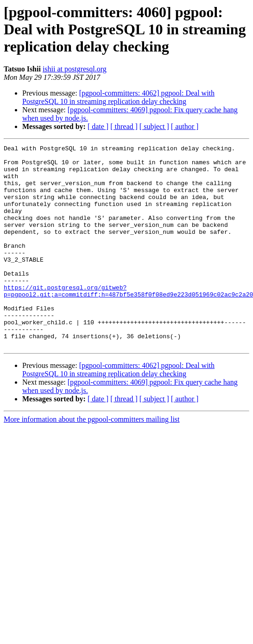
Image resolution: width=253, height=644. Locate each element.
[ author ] (185, 126)
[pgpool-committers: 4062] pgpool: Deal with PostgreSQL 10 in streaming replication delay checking (118, 97)
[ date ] (98, 126)
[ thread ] (124, 126)
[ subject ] (154, 126)
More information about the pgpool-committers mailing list (92, 460)
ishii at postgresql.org (75, 69)
